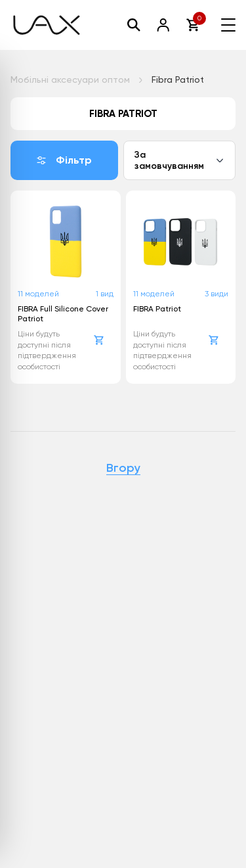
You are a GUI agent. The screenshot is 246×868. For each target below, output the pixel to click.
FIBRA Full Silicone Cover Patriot (63, 314)
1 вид (105, 294)
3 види (216, 294)
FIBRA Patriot (157, 309)
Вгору (123, 468)
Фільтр (64, 160)
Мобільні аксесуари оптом (70, 80)
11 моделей (38, 294)
